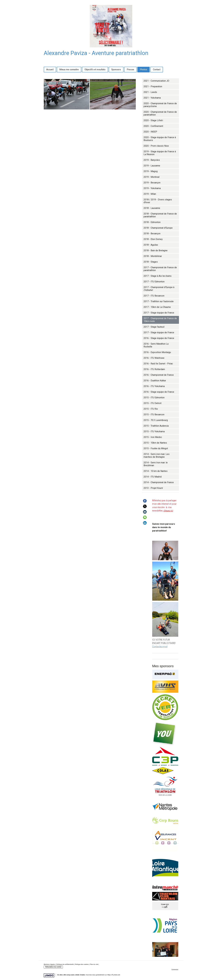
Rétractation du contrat (53, 967)
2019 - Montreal (151, 177)
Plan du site (94, 964)
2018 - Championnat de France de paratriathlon (160, 215)
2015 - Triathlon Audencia (156, 426)
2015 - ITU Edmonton (154, 398)
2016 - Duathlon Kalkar (155, 381)
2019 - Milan (150, 194)
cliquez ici (168, 511)
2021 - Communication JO (156, 81)
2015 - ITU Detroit (152, 403)
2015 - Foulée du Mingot (156, 448)
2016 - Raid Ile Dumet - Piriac (158, 364)
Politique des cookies (82, 964)
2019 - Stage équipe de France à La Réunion (160, 153)
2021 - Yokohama (152, 98)
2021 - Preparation (153, 86)
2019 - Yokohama (152, 188)
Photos (143, 69)
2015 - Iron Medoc (153, 437)
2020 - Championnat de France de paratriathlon (160, 113)
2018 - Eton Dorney (153, 239)
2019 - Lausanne (152, 166)
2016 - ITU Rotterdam (154, 369)
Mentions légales (49, 964)
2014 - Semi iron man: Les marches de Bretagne (157, 455)
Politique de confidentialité (65, 964)
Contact (157, 69)
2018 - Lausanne (152, 208)
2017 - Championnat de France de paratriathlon (160, 269)
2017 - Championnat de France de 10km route (160, 320)
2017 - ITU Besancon (154, 296)
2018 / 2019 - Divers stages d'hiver (158, 201)
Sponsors (116, 69)
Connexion (175, 970)
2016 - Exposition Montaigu (157, 352)
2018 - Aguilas (151, 245)
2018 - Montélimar (153, 256)
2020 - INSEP (150, 132)
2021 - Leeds (150, 92)
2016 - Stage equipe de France (159, 392)
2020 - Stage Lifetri (153, 120)
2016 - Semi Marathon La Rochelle (156, 345)
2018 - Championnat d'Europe (158, 228)
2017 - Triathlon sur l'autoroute (159, 301)
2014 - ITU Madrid (153, 477)
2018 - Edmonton (152, 222)
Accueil (50, 69)
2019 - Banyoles (152, 160)
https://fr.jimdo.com (114, 975)
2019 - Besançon (152, 183)
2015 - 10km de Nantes (155, 443)
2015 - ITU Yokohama (154, 431)
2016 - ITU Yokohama (154, 386)
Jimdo (49, 975)
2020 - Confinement (153, 126)
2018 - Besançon (152, 234)
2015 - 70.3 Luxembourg (156, 420)
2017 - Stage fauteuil (154, 327)
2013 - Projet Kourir (153, 488)
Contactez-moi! (160, 647)
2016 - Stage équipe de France (159, 338)
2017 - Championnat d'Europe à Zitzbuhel (159, 289)
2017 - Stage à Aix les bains (158, 276)
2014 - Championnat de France (159, 482)
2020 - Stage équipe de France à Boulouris (160, 139)
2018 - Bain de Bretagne (156, 250)
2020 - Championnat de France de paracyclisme (160, 105)
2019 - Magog (151, 171)
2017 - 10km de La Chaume (157, 307)
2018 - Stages (151, 262)
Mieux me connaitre (69, 69)
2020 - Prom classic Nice (156, 146)
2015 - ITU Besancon (154, 414)
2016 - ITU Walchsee (154, 358)
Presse (130, 69)
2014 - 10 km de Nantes (156, 471)
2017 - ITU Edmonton (154, 282)
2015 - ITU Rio (151, 409)
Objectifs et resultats (95, 69)
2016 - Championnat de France (159, 375)
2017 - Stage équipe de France (159, 313)
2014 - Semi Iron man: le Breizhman (156, 464)
